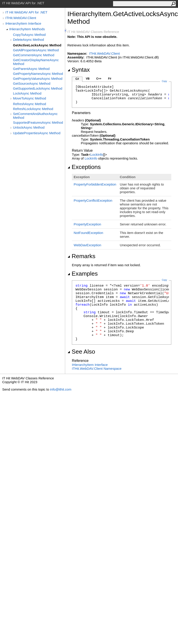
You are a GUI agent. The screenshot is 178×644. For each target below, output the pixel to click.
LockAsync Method (27, 93)
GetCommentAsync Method (34, 55)
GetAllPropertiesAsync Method (36, 50)
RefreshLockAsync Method (33, 109)
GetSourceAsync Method (32, 83)
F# (110, 79)
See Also (81, 352)
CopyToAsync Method (29, 35)
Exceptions (84, 167)
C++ (99, 79)
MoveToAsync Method (30, 98)
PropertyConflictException (93, 200)
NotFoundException (88, 233)
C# (77, 79)
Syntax (79, 70)
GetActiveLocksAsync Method (37, 45)
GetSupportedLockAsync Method (38, 88)
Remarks (81, 256)
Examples (83, 274)
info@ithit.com (61, 389)
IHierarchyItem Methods (27, 29)
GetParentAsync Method (31, 69)
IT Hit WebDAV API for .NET (26, 12)
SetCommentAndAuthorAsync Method (35, 116)
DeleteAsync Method (28, 40)
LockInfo (97, 155)
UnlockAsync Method (29, 127)
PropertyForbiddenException (95, 184)
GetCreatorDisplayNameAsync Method (36, 62)
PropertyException (87, 224)
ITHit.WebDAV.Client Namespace (97, 368)
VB (88, 79)
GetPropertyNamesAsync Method (38, 74)
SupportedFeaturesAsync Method (38, 122)
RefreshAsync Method (30, 104)
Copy (164, 280)
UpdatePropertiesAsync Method (37, 133)
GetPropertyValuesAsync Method (38, 79)
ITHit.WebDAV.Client (21, 18)
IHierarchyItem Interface (23, 23)
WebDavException (87, 245)
